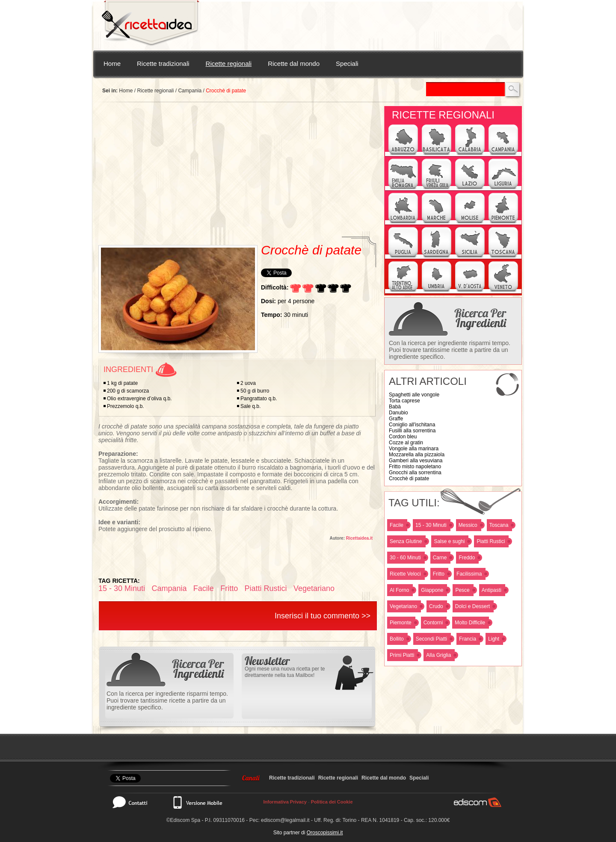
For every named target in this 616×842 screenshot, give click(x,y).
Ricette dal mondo (294, 64)
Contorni (433, 623)
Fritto (439, 574)
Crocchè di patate (409, 479)
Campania (190, 91)
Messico (468, 525)
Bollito (397, 639)
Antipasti (492, 590)
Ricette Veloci (405, 574)
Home (112, 64)
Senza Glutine (406, 541)
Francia (468, 639)
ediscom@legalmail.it (285, 820)
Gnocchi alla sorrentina (415, 473)
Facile (397, 525)
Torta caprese (404, 401)
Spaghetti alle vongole (414, 395)
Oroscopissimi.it (325, 833)
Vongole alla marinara (414, 449)
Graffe (396, 419)
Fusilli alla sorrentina (412, 431)
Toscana (499, 525)
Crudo (436, 606)
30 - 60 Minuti (405, 558)
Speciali (347, 64)
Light (494, 639)
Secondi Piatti (431, 639)
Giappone (432, 590)
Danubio (398, 413)
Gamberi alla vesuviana (416, 461)
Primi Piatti (402, 655)
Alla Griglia (438, 655)
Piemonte (401, 623)
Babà (395, 407)
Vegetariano (403, 606)
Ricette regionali (229, 64)
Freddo (467, 558)
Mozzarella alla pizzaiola (417, 455)
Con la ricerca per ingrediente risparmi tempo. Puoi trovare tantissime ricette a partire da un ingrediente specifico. (450, 350)
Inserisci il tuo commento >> (323, 616)
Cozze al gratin (406, 443)
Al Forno (399, 590)
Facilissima (469, 574)
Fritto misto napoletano (415, 467)
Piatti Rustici (491, 541)
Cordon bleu (403, 437)
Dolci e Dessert (472, 606)
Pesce (462, 590)
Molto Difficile (470, 623)
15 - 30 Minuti (431, 525)
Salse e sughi (449, 541)
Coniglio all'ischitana (412, 425)
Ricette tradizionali (163, 64)
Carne (440, 558)
